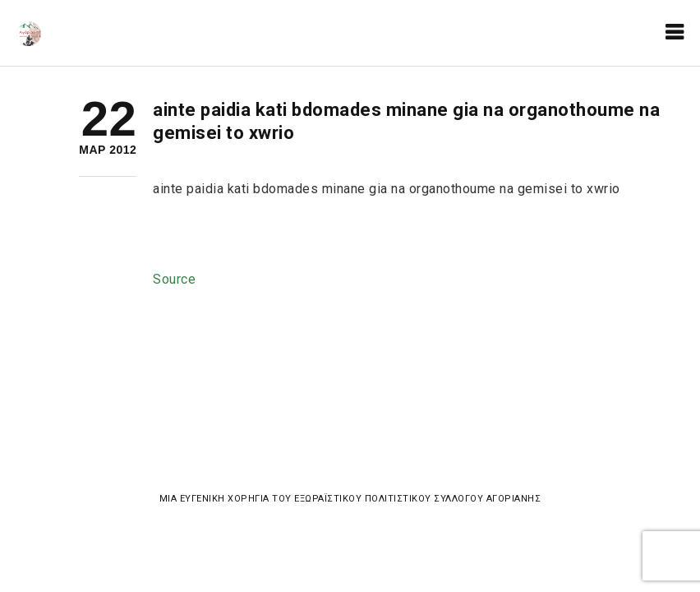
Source (174, 279)
